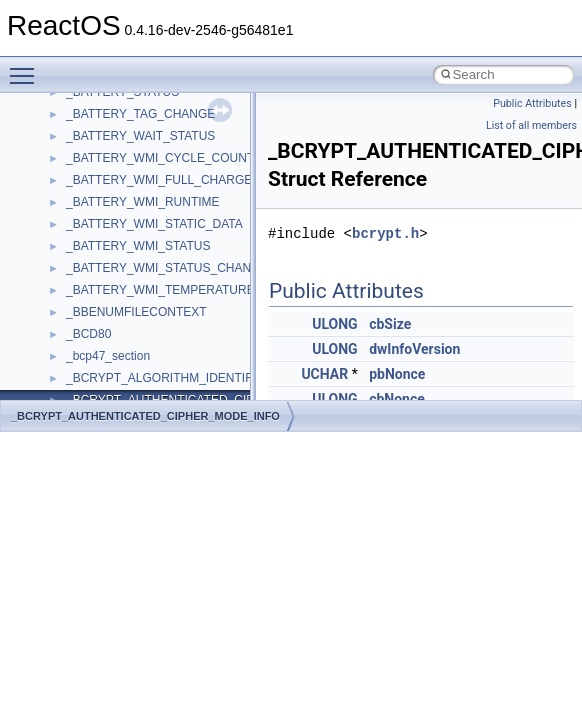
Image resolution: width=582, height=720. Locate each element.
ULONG (334, 324)
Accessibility (98, 383)
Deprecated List (76, 207)
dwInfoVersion (414, 349)
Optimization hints (81, 97)
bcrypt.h (385, 233)
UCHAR (324, 374)
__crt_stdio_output (115, 339)
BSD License (68, 141)
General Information (87, 163)
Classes (55, 273)
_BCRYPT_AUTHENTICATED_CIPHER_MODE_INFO (145, 416)
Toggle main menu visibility (27, 67)
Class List (76, 295)
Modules (56, 229)
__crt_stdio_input (111, 317)
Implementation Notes (92, 119)
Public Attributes (532, 103)
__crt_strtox (97, 361)
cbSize (390, 324)
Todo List (58, 185)
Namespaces (69, 251)
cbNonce (397, 399)
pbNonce (397, 374)
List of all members (531, 125)
